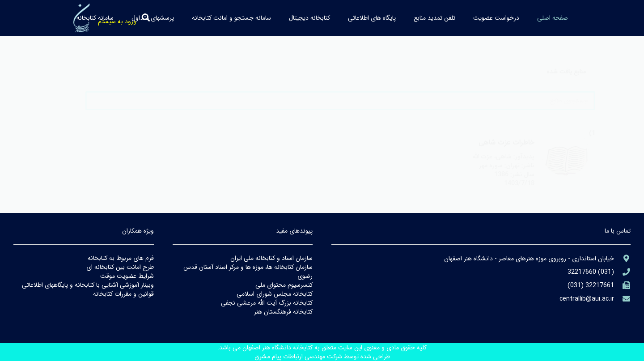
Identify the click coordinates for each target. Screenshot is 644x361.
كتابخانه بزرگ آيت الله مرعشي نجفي (267, 303)
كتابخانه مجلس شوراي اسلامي (275, 294)
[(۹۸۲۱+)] (622, 286)
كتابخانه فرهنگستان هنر (283, 312)
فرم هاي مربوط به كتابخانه (121, 258)
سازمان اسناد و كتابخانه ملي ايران (271, 258)
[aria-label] (547, 161)
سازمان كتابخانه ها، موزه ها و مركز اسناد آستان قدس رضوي (248, 272)
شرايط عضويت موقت (127, 276)
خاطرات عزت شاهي (488, 142)
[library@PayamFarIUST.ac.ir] (622, 299)
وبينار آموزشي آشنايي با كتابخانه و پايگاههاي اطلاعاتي (88, 285)
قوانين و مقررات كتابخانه (123, 294)
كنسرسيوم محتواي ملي (284, 285)
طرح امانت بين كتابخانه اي (120, 267)
